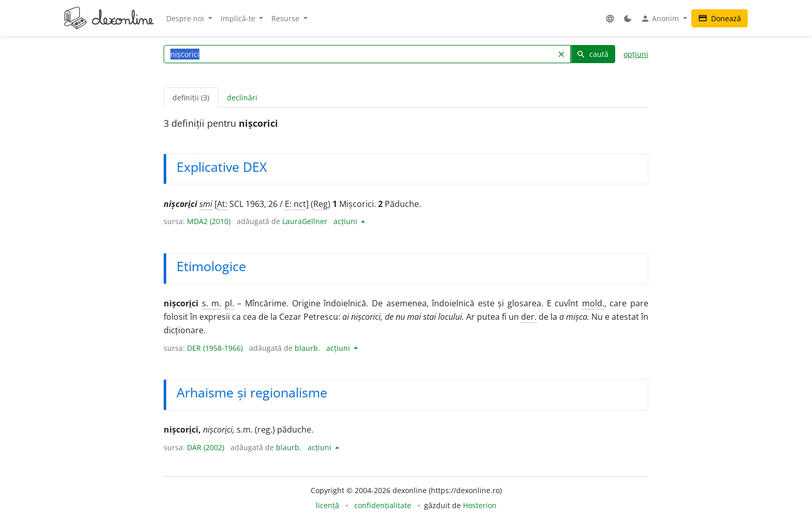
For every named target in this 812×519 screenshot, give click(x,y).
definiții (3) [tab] (191, 98)
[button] (610, 18)
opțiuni (636, 54)
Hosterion (480, 505)
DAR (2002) (206, 447)
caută (592, 54)
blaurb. (307, 348)
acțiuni (346, 221)
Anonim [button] (661, 19)
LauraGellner (305, 221)
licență (328, 505)
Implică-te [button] (239, 18)
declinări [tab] (242, 98)
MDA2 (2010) (209, 221)
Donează (720, 18)
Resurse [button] (286, 18)
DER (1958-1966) (215, 348)
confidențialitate (383, 505)
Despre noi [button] (186, 18)
